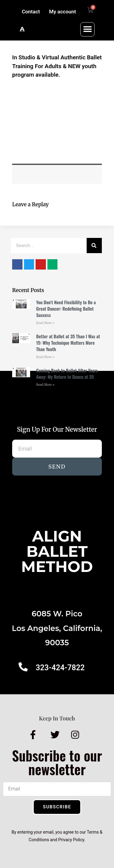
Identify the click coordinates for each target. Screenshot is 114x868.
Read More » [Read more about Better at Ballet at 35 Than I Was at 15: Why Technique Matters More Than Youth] (45, 357)
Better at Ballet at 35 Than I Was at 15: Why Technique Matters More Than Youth (68, 343)
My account (62, 12)
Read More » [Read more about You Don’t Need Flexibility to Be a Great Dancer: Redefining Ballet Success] (45, 323)
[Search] (94, 246)
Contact (31, 12)
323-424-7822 (60, 668)
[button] (87, 29)
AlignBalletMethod (57, 551)
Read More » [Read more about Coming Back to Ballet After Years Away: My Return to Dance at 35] (45, 385)
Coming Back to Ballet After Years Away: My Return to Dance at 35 (67, 373)
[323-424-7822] (23, 667)
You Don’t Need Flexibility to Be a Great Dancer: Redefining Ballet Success (66, 309)
